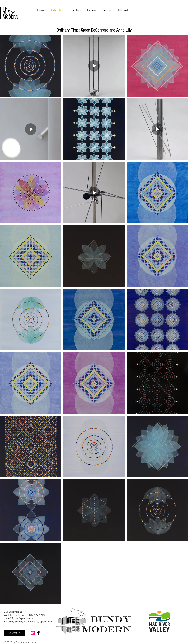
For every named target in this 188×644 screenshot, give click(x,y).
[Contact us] (14, 633)
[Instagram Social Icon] (33, 633)
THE (6, 9)
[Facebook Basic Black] (38, 633)
